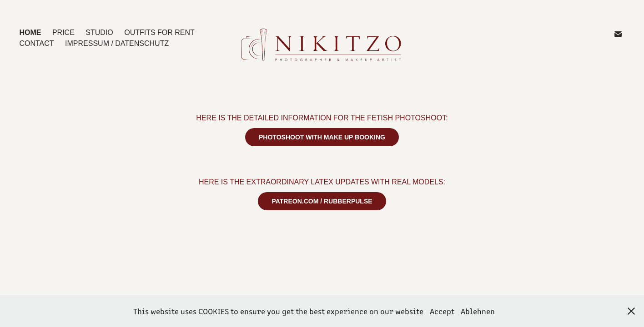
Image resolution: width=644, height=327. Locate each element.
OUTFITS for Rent (159, 32)
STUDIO (99, 32)
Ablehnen (478, 311)
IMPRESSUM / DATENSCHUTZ (117, 43)
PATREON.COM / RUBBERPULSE (322, 201)
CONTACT (36, 43)
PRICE (63, 32)
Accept (442, 311)
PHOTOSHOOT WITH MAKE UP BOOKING (322, 137)
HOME (30, 32)
